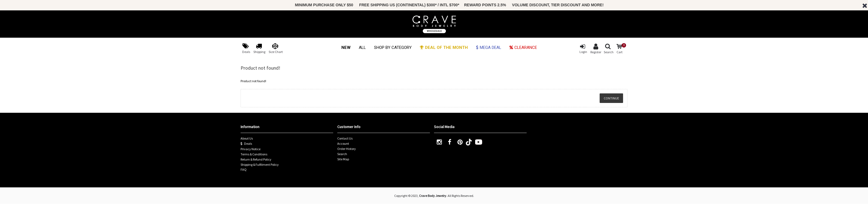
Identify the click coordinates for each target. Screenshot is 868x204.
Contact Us (345, 138)
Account (343, 144)
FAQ (244, 169)
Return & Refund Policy (256, 159)
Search (342, 154)
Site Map (343, 159)
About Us (247, 138)
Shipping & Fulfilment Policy (260, 165)
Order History (347, 149)
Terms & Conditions (254, 154)
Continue (611, 98)
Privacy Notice (251, 149)
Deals (246, 144)
